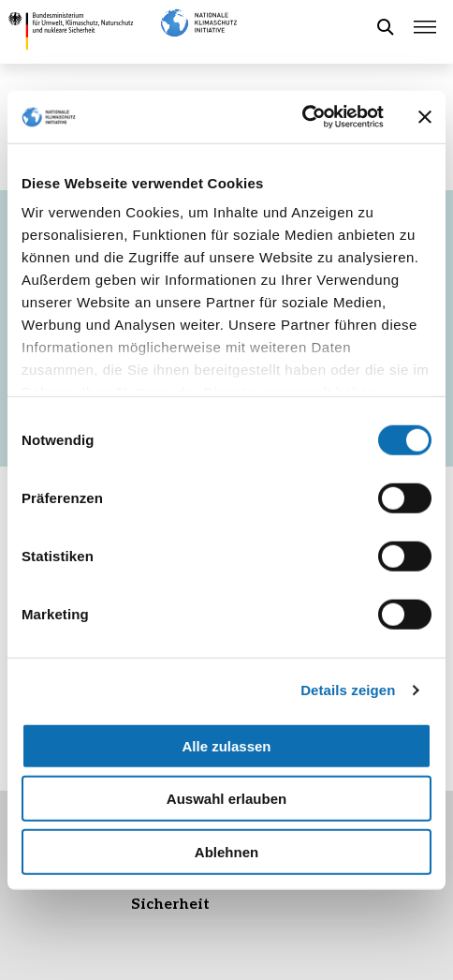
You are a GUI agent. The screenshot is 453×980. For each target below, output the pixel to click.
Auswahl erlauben (226, 799)
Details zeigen (348, 690)
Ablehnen (226, 851)
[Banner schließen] (425, 117)
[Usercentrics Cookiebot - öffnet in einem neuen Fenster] (302, 117)
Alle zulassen (226, 745)
